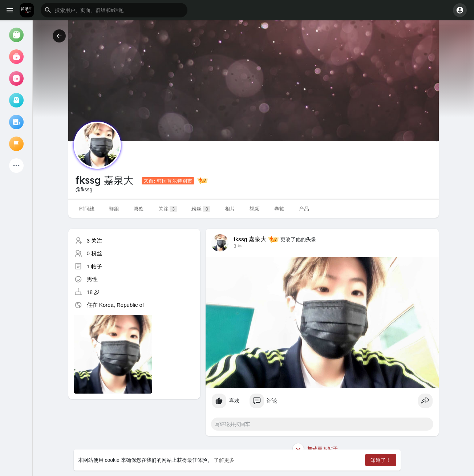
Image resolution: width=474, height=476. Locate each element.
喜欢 (139, 209)
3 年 (238, 246)
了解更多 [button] (224, 460)
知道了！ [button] (381, 460)
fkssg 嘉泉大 (250, 239)
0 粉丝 (95, 253)
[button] (114, 10)
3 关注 (95, 241)
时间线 (87, 209)
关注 (168, 209)
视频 (255, 209)
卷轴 (279, 209)
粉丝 (201, 209)
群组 (114, 209)
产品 (304, 209)
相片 (230, 209)
